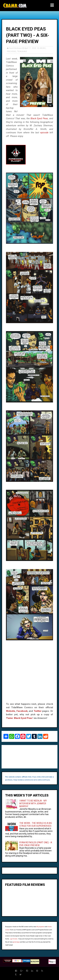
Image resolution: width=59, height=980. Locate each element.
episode (44, 133)
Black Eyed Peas (39, 118)
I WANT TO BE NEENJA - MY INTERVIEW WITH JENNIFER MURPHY (33, 803)
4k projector (40, 927)
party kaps (16, 942)
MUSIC (43, 48)
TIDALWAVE (22, 51)
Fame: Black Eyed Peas (20, 718)
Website (11, 711)
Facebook (22, 711)
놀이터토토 (14, 939)
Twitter (38, 711)
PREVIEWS (11, 51)
